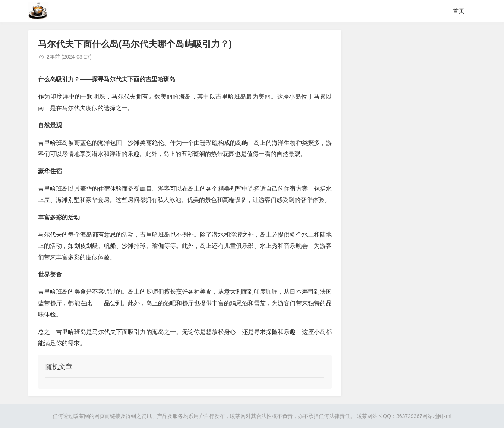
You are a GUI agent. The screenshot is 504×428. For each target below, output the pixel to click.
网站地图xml (437, 416)
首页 (459, 11)
